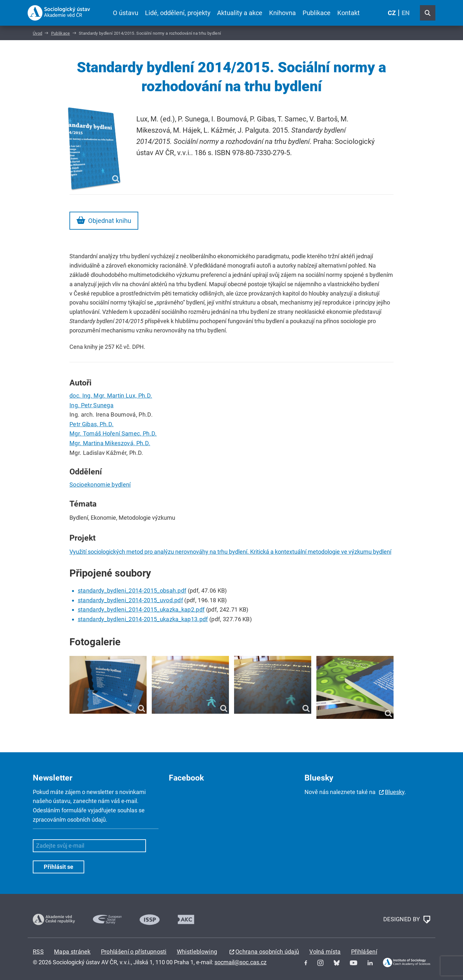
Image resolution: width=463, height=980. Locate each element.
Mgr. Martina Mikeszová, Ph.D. (110, 443)
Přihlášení (364, 952)
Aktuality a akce (240, 13)
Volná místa (325, 952)
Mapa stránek (72, 952)
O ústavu (126, 13)
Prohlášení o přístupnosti (134, 952)
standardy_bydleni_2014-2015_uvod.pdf (131, 600)
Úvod (37, 33)
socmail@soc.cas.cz (241, 962)
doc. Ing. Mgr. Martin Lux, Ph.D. (111, 396)
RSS (38, 952)
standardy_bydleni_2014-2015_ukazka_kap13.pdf (143, 619)
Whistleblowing (197, 952)
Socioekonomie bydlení (100, 485)
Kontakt (349, 13)
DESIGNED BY (407, 920)
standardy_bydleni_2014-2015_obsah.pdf (132, 591)
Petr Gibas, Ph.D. (91, 424)
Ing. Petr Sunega (91, 405)
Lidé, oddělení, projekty (178, 13)
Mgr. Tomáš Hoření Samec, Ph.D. (113, 433)
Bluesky (395, 792)
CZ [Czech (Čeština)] (392, 13)
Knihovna (282, 13)
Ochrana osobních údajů (267, 952)
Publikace (317, 13)
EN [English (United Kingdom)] (406, 13)
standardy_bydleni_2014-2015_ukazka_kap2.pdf (141, 609)
